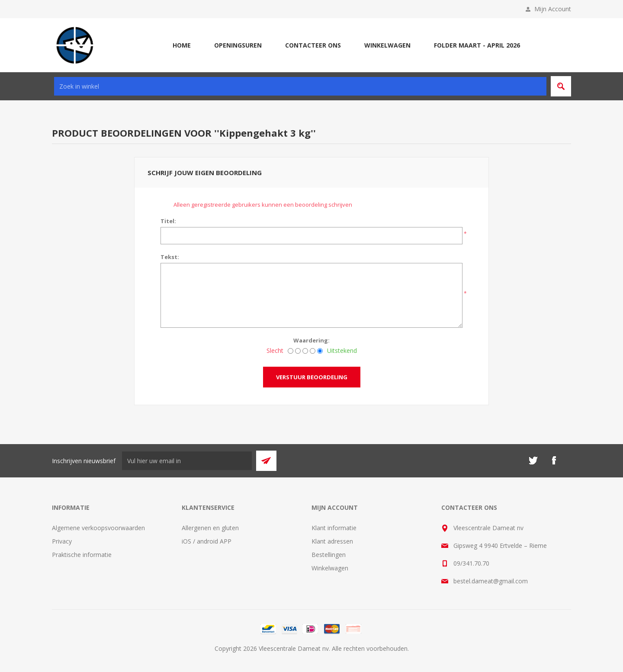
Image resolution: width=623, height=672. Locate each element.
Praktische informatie (82, 555)
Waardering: (311, 340)
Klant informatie (334, 528)
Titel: (168, 221)
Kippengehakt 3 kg (265, 133)
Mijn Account (553, 9)
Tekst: (170, 257)
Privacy (62, 541)
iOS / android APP (207, 541)
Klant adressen (332, 541)
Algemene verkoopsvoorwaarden (98, 528)
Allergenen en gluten (210, 528)
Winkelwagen (330, 568)
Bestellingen (329, 555)
